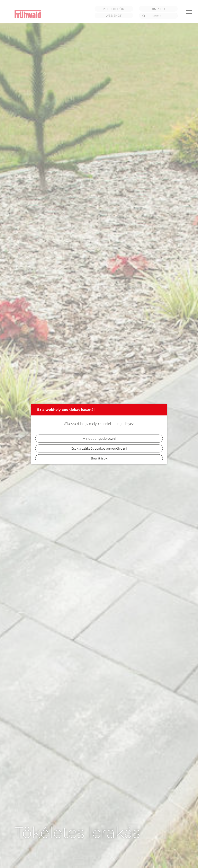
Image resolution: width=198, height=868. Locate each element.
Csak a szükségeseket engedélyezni (99, 448)
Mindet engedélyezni (99, 438)
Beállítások (99, 458)
